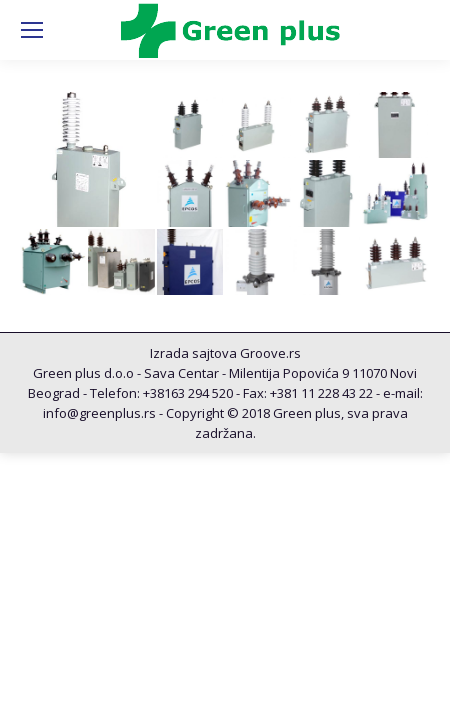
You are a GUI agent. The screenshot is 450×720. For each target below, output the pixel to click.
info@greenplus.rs (99, 413)
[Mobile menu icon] (32, 30)
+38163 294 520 (188, 393)
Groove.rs (270, 353)
